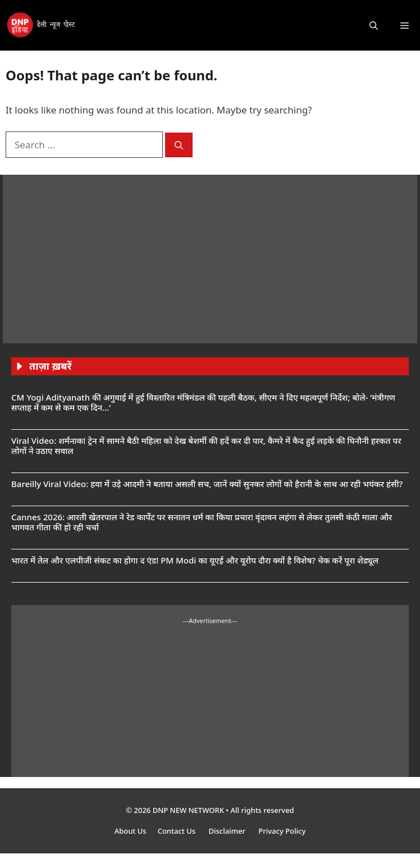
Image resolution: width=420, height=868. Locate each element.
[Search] (179, 145)
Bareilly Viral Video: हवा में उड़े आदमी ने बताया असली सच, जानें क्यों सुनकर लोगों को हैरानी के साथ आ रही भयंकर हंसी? (207, 484)
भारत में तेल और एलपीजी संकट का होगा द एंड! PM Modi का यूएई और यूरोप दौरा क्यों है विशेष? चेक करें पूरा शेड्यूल (195, 560)
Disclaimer (228, 831)
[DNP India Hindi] (42, 25)
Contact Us (178, 831)
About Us (131, 831)
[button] (374, 25)
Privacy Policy (282, 831)
